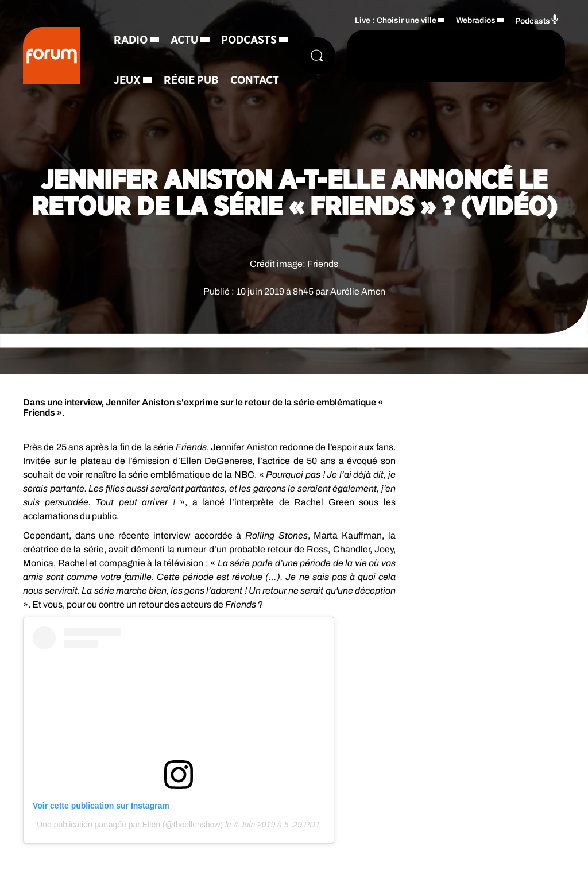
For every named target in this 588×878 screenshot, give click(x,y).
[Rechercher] (317, 56)
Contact (255, 80)
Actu (184, 40)
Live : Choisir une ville (396, 20)
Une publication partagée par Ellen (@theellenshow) (130, 825)
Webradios (476, 20)
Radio (131, 40)
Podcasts (249, 40)
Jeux (127, 80)
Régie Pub (191, 80)
